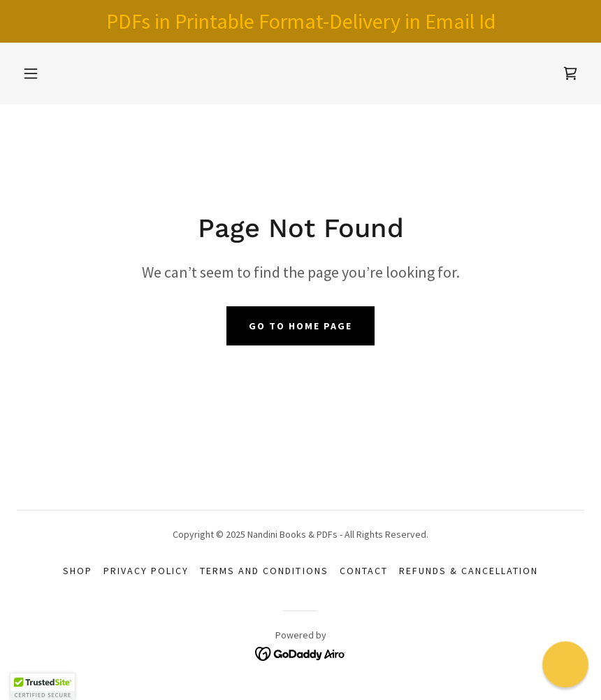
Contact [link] (364, 571)
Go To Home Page (300, 326)
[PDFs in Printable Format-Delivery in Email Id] (300, 21)
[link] (570, 73)
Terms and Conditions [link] (264, 571)
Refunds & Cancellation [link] (469, 571)
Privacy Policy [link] (146, 571)
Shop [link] (78, 571)
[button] (31, 73)
